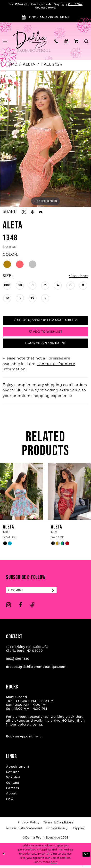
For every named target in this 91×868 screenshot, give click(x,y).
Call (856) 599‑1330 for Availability (45, 322)
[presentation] (22, 494)
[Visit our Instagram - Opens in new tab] (8, 608)
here (54, 865)
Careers (12, 791)
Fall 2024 (52, 65)
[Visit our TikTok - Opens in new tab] (32, 608)
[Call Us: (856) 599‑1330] (56, 41)
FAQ (10, 802)
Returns (13, 775)
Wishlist (13, 780)
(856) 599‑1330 (18, 662)
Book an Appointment (24, 740)
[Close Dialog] (4, 857)
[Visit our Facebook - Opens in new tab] (21, 608)
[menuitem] (56, 41)
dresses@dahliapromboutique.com (36, 670)
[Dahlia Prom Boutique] (32, 42)
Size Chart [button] (78, 277)
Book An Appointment (45, 345)
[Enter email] (33, 593)
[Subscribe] (56, 593)
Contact (13, 786)
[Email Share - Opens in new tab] (41, 212)
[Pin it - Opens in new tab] (33, 212)
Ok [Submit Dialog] (86, 857)
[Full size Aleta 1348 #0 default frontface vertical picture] (45, 139)
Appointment (18, 770)
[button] (76, 41)
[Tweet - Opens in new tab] (24, 212)
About (11, 797)
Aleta (29, 65)
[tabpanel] (45, 139)
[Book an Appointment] (45, 18)
